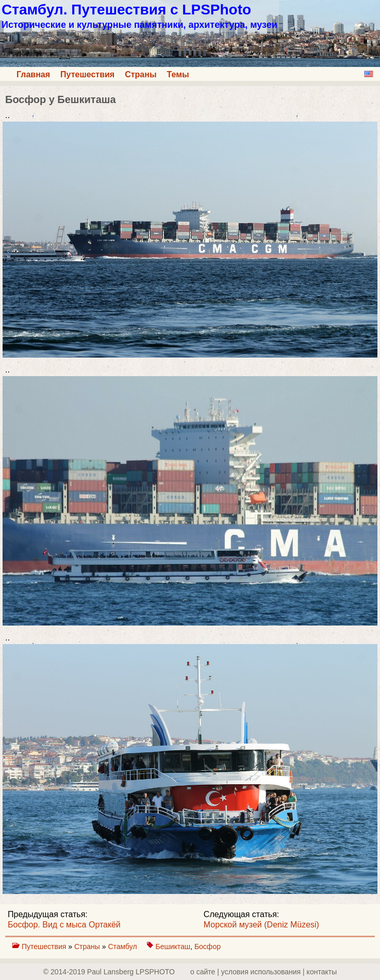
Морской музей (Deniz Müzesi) (261, 925)
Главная (33, 74)
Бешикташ (173, 947)
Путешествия (87, 74)
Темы (178, 74)
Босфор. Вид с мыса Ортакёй (64, 925)
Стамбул (123, 947)
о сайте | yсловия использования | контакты (263, 972)
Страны (141, 74)
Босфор (208, 947)
